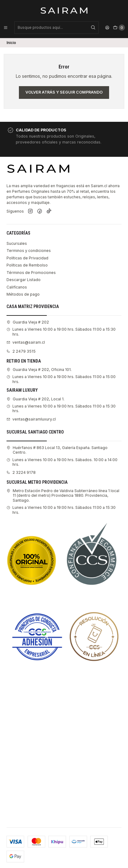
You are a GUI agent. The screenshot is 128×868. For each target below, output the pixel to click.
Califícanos (17, 287)
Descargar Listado (24, 280)
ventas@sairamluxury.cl (31, 419)
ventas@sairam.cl (26, 342)
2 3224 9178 (21, 472)
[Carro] (119, 28)
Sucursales (17, 243)
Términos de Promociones (31, 273)
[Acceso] (107, 28)
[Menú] (6, 28)
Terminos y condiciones (29, 251)
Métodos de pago (23, 294)
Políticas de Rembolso (27, 265)
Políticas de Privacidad (27, 258)
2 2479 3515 (21, 351)
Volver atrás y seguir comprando (64, 92)
